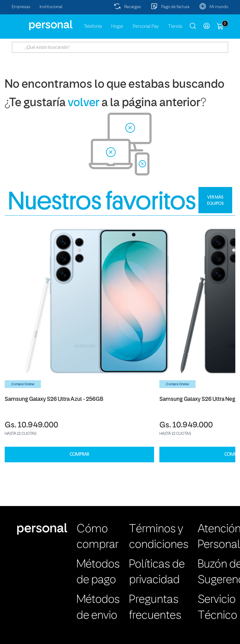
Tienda (175, 27)
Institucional (51, 7)
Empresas (21, 7)
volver (84, 103)
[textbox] (120, 47)
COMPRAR (79, 454)
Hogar (117, 27)
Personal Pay (146, 27)
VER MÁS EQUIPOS (215, 200)
